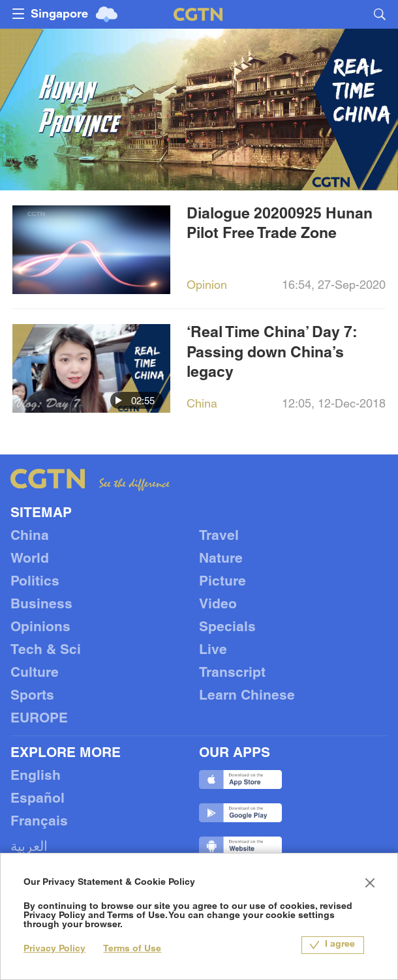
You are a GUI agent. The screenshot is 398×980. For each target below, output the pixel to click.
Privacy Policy (54, 949)
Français (39, 822)
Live (213, 650)
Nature (221, 559)
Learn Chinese (247, 696)
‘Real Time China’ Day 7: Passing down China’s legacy (272, 353)
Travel (219, 536)
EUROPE (39, 719)
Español (38, 799)
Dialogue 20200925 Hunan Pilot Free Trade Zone (280, 225)
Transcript (232, 673)
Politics (35, 582)
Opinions (40, 628)
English (36, 776)
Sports (32, 696)
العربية (29, 847)
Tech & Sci (46, 650)
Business (41, 605)
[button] (119, 400)
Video (218, 605)
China (30, 536)
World (30, 559)
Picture (222, 582)
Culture (35, 673)
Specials (227, 628)
